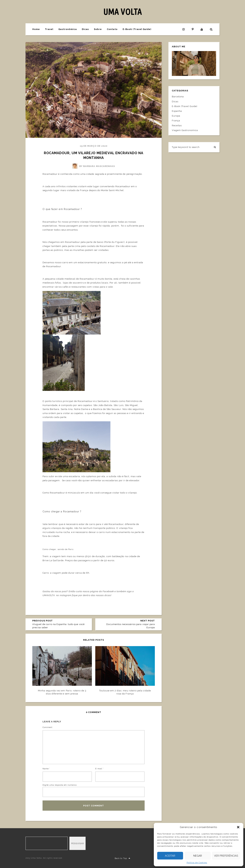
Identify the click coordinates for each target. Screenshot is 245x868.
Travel (49, 29)
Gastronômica (67, 29)
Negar (198, 856)
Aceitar (170, 856)
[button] (238, 827)
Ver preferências (226, 856)
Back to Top (122, 858)
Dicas (85, 29)
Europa (176, 116)
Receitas (177, 125)
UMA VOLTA (122, 12)
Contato (112, 29)
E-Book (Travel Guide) (137, 29)
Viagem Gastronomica (185, 130)
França (176, 121)
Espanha (177, 111)
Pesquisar (77, 843)
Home (36, 29)
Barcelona (178, 97)
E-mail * (99, 769)
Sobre (98, 29)
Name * (46, 769)
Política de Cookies (197, 863)
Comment (47, 727)
